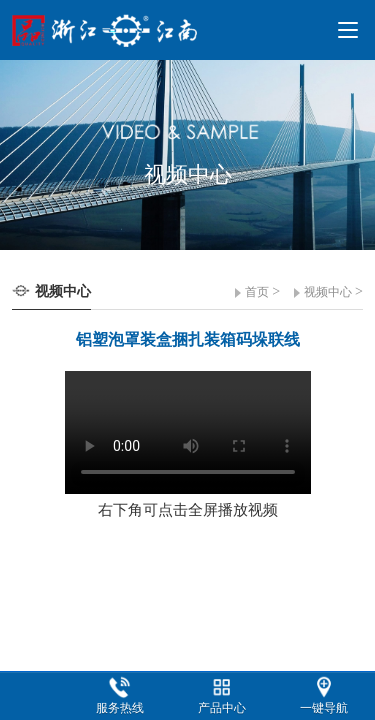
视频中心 (328, 292)
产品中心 (222, 708)
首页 (257, 292)
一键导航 (324, 708)
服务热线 (120, 708)
